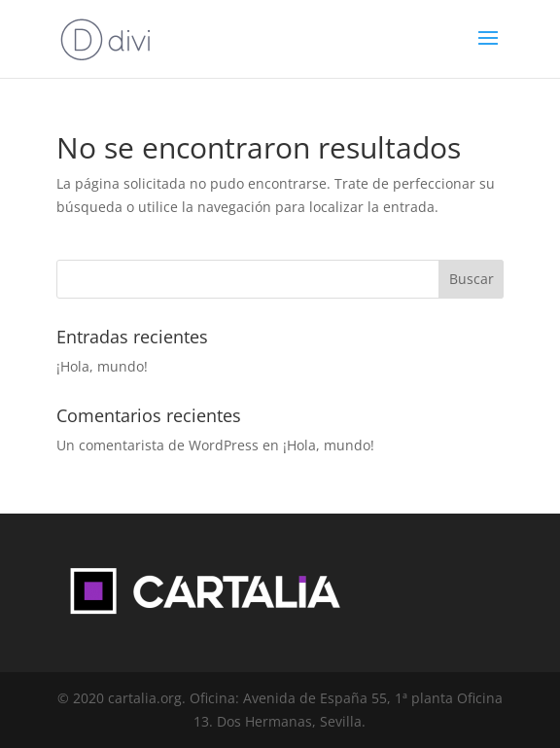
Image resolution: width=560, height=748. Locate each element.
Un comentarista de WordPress (157, 445)
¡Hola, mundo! (102, 366)
